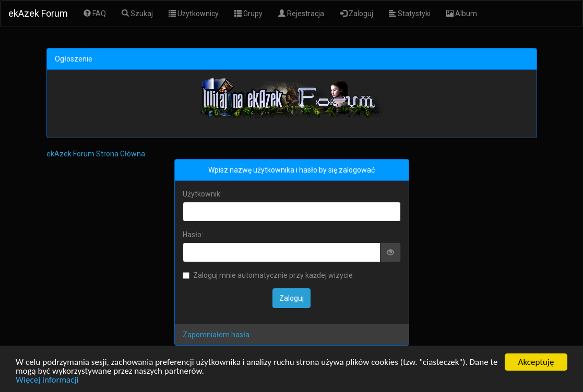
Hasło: (193, 235)
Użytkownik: (202, 194)
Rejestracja (301, 14)
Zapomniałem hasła (216, 335)
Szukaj (137, 14)
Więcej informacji (47, 380)
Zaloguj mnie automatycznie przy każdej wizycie (268, 275)
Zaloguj (356, 14)
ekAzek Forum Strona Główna (96, 154)
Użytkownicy (194, 14)
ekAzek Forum (38, 13)
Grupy (248, 14)
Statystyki (410, 14)
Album (462, 14)
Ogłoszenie (74, 59)
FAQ (95, 14)
